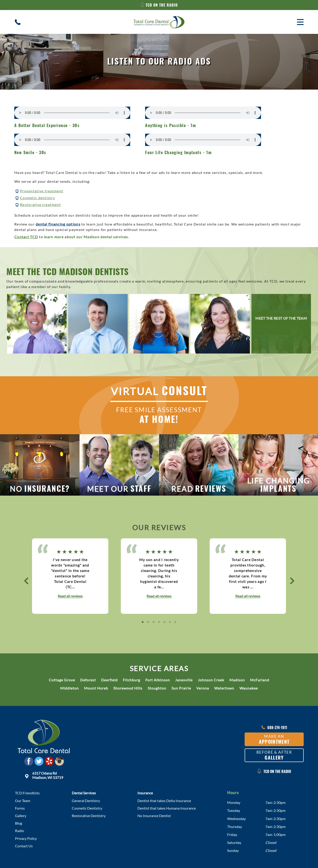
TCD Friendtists (27, 793)
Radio (20, 831)
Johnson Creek (211, 680)
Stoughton (157, 688)
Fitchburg (132, 680)
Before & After (274, 755)
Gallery (21, 816)
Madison (237, 680)
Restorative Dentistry (89, 816)
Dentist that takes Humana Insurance (167, 808)
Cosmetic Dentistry (87, 808)
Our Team (23, 801)
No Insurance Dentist (154, 816)
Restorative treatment (40, 204)
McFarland (260, 680)
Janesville (184, 680)
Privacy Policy (26, 838)
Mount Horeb (96, 688)
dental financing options (58, 224)
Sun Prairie (181, 688)
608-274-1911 (274, 728)
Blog (19, 823)
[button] (26, 581)
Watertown (224, 688)
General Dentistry (86, 801)
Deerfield (109, 680)
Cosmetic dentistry (37, 198)
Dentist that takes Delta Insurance (164, 801)
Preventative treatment (42, 191)
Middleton (70, 688)
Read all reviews (70, 596)
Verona (203, 688)
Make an (274, 739)
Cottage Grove (62, 680)
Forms (20, 808)
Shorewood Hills (128, 688)
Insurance (145, 793)
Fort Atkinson (158, 680)
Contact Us (24, 846)
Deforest (88, 680)
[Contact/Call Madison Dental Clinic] (18, 22)
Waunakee (249, 688)
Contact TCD (26, 237)
